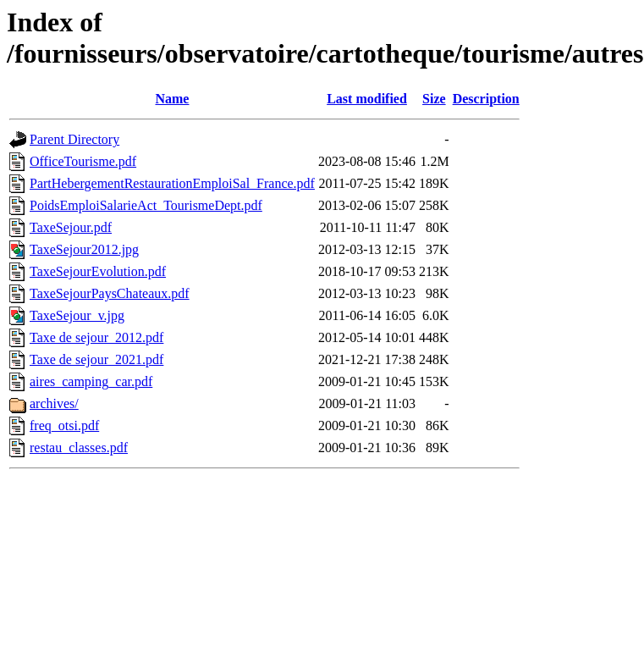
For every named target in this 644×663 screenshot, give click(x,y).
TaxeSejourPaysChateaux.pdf (110, 293)
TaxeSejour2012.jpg (84, 249)
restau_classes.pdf (79, 448)
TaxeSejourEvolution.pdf (98, 271)
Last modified (367, 99)
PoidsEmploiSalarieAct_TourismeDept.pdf (146, 205)
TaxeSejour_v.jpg (77, 315)
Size (434, 99)
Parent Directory (74, 139)
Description (486, 99)
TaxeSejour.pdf (71, 227)
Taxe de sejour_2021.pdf (96, 359)
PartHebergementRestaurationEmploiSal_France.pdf (172, 183)
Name (172, 99)
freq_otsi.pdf (64, 425)
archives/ (54, 403)
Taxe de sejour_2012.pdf (96, 337)
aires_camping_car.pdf (91, 381)
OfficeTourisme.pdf (83, 161)
